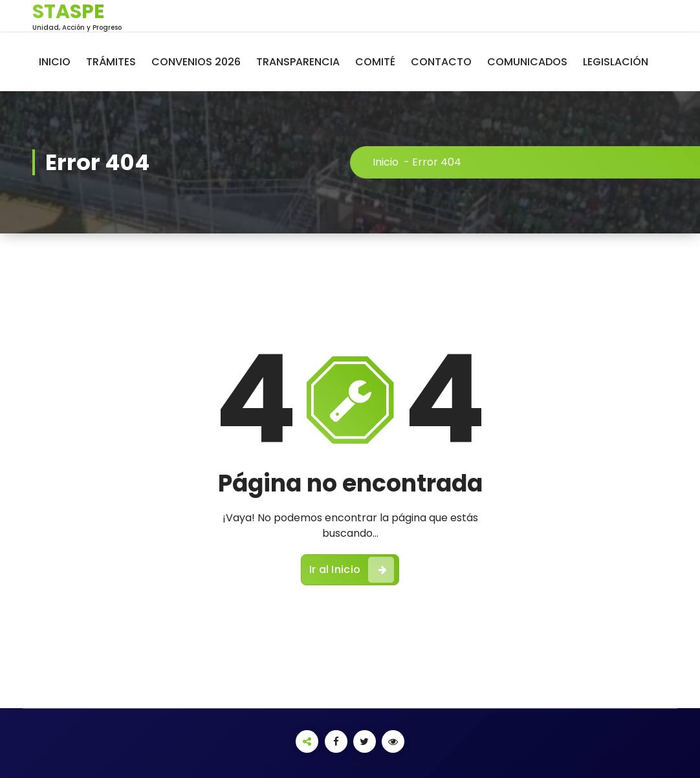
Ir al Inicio (352, 570)
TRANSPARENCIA (298, 62)
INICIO (55, 62)
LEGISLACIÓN (616, 62)
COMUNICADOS (527, 62)
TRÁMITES (111, 62)
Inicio (386, 162)
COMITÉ (375, 62)
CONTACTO (441, 62)
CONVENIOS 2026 (196, 62)
